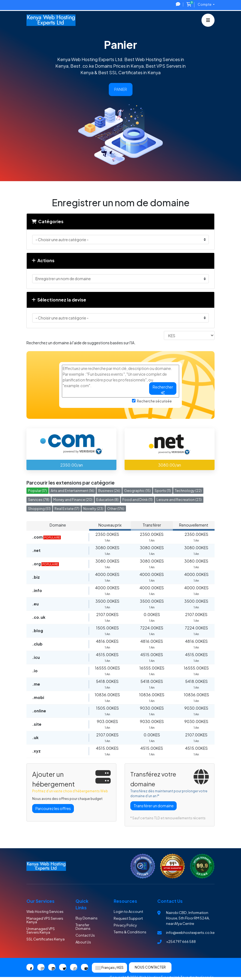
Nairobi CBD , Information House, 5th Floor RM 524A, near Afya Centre (188, 918)
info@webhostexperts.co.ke (190, 933)
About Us (83, 942)
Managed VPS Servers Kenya (45, 920)
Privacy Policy (125, 925)
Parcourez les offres (53, 808)
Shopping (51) (39, 509)
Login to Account (128, 912)
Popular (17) (37, 491)
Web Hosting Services (45, 912)
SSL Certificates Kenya (46, 939)
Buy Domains (87, 918)
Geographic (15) (137, 491)
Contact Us (85, 935)
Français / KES (109, 968)
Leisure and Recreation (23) (179, 500)
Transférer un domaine (154, 806)
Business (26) (109, 491)
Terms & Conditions (130, 932)
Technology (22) (188, 491)
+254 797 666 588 (181, 942)
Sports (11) (163, 491)
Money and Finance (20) (73, 500)
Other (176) (116, 509)
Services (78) (39, 500)
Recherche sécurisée (152, 401)
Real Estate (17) (67, 509)
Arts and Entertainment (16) (73, 491)
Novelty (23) (93, 509)
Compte (205, 5)
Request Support (128, 918)
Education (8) (107, 500)
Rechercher (163, 390)
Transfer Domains (83, 927)
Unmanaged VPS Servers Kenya (41, 930)
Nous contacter (150, 967)
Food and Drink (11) (138, 500)
